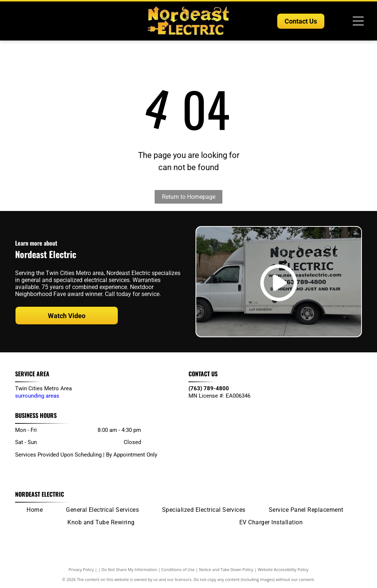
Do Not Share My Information (129, 569)
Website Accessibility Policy (283, 569)
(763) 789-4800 (209, 388)
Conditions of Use (178, 569)
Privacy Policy (81, 569)
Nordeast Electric (40, 494)
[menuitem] (35, 510)
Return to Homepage (189, 197)
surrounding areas (37, 396)
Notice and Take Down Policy (226, 569)
